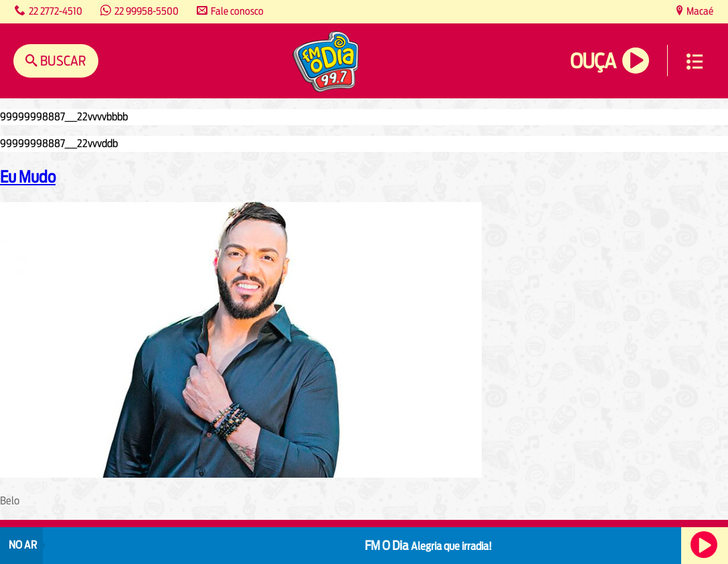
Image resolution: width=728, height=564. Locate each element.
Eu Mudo (28, 177)
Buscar (62, 61)
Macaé (699, 11)
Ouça (593, 61)
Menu (695, 62)
